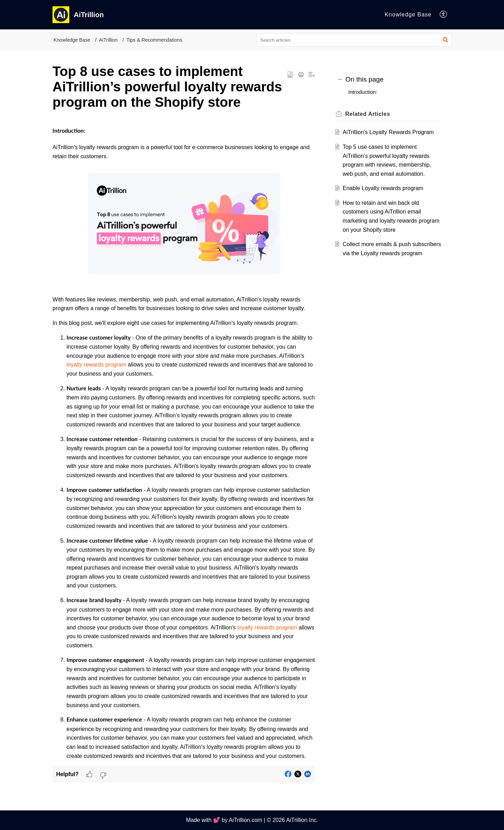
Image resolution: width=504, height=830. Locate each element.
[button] (444, 15)
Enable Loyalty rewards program (385, 188)
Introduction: (363, 92)
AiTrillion (108, 40)
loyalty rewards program (97, 365)
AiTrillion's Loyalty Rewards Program (390, 132)
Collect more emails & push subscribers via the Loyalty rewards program (388, 253)
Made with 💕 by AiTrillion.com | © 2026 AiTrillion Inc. (252, 820)
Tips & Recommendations (154, 40)
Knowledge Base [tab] (408, 15)
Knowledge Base (72, 40)
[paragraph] (184, 444)
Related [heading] (370, 114)
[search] (354, 40)
